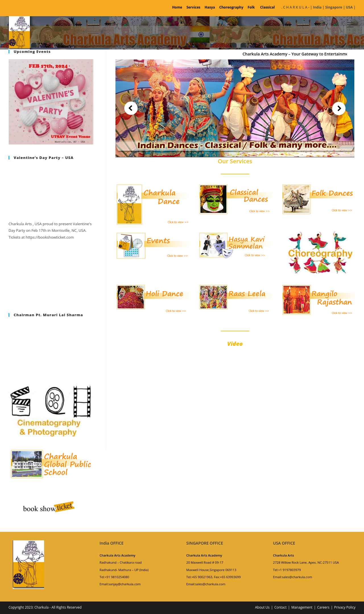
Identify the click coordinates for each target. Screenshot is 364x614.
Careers (323, 607)
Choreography (231, 7)
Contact (281, 607)
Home (177, 7)
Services (194, 7)
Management (302, 607)
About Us (262, 607)
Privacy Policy (345, 607)
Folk (251, 7)
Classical (267, 7)
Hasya (210, 7)
